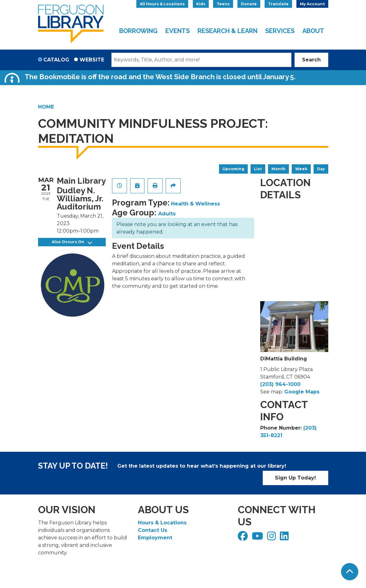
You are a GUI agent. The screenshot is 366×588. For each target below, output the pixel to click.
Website (92, 60)
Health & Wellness (195, 204)
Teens (223, 4)
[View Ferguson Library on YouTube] (258, 538)
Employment (155, 538)
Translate (278, 4)
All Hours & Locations (162, 4)
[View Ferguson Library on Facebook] (244, 538)
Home (46, 107)
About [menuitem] (313, 31)
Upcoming (233, 169)
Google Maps (302, 392)
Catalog (56, 60)
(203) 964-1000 (280, 384)
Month (278, 169)
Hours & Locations (162, 523)
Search (311, 60)
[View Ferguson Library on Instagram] (272, 538)
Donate (249, 4)
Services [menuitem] (280, 31)
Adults (167, 214)
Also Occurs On (72, 242)
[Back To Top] (350, 572)
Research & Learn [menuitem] (227, 31)
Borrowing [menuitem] (138, 31)
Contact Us (153, 530)
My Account (312, 4)
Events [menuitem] (178, 31)
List (258, 169)
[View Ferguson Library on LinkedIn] (285, 538)
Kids (201, 4)
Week (301, 169)
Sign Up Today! (295, 478)
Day (321, 169)
